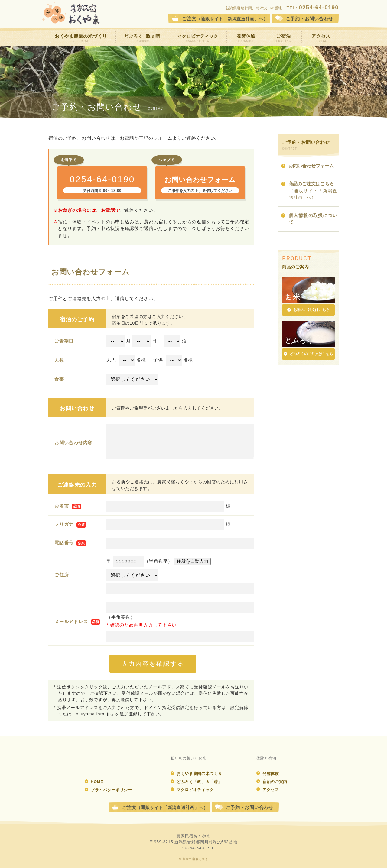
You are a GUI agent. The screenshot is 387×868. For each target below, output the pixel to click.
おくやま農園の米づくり (81, 39)
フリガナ (64, 524)
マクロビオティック (198, 39)
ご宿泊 (283, 39)
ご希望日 (64, 341)
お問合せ (310, 19)
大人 (111, 360)
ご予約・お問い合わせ (249, 807)
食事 (59, 379)
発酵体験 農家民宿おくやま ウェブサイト (105, 762)
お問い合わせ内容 (73, 443)
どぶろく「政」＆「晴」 (196, 782)
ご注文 (225, 19)
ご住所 (62, 575)
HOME (94, 782)
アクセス (321, 39)
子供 (158, 360)
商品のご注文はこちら (309, 191)
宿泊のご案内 (272, 782)
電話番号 (64, 543)
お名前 (62, 506)
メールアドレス (71, 622)
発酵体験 (246, 39)
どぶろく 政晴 (142, 39)
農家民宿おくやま (71, 13)
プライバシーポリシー (108, 790)
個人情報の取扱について (309, 219)
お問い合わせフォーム (307, 166)
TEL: (313, 8)
